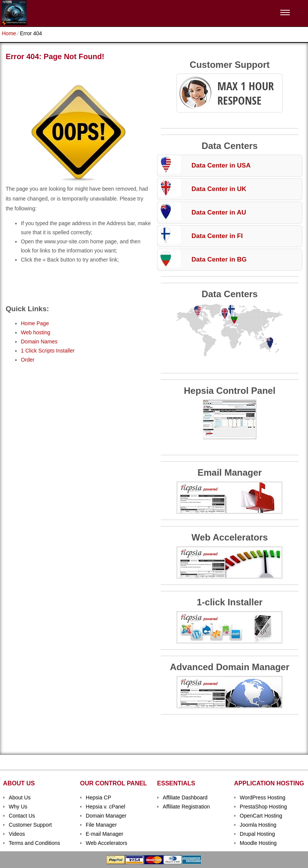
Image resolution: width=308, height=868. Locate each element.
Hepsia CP (98, 797)
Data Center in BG (219, 259)
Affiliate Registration (186, 807)
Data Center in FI (217, 236)
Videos (17, 834)
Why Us (18, 807)
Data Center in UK (219, 189)
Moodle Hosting (258, 843)
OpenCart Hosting (261, 816)
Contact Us (22, 816)
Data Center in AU (219, 212)
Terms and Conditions (34, 843)
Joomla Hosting (258, 825)
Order (28, 360)
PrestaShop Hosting (263, 807)
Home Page (35, 323)
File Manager (101, 825)
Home (9, 33)
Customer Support (30, 825)
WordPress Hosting (262, 797)
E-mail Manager (104, 834)
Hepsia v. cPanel (105, 807)
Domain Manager (106, 816)
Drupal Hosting (257, 834)
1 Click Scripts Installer (48, 351)
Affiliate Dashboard (185, 797)
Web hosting (36, 332)
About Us (20, 797)
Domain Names (39, 342)
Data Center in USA (221, 165)
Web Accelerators (106, 843)
